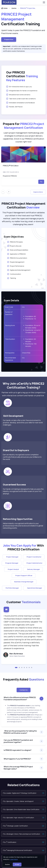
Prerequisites (10, 353)
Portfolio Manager (12, 588)
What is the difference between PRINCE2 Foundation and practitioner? (20, 698)
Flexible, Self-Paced (14, 107)
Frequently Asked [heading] (24, 679)
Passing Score (10, 325)
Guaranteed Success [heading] (14, 485)
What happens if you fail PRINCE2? (17, 759)
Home (4, 8)
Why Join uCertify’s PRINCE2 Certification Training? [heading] (23, 386)
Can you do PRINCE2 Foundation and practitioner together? (18, 741)
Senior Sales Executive (17, 656)
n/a (23, 307)
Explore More (38, 192)
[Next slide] (9, 192)
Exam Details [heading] (11, 300)
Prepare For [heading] (23, 126)
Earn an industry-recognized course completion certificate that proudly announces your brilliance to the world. (22, 457)
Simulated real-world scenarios (18, 95)
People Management (16, 262)
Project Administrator (34, 563)
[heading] (23, 19)
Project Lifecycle (14, 246)
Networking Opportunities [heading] (18, 519)
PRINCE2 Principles (15, 242)
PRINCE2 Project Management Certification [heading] (23, 206)
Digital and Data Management (19, 270)
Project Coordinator (34, 557)
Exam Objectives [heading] (14, 237)
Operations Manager (34, 588)
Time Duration (10, 339)
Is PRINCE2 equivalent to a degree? (18, 750)
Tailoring (12, 278)
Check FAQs (26, 353)
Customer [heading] (23, 602)
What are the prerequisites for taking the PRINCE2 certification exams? (20, 732)
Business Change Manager (24, 582)
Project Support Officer (24, 575)
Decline (7, 864)
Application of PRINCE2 (16, 254)
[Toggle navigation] (44, 2)
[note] (23, 685)
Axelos (14, 8)
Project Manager (12, 557)
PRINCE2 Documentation (17, 258)
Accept (17, 864)
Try (41, 182)
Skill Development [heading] (13, 416)
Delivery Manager (33, 569)
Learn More (14, 859)
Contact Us (24, 690)
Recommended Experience (10, 359)
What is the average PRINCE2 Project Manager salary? (18, 768)
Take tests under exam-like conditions (21, 99)
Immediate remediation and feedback (21, 103)
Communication (14, 274)
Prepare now (9, 39)
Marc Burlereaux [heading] (16, 654)
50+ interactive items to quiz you (19, 87)
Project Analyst (13, 569)
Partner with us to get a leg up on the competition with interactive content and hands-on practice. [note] (23, 394)
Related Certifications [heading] (24, 785)
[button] (16, 668)
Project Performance (16, 266)
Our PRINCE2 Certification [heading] (22, 76)
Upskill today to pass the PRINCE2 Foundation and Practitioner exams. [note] (23, 32)
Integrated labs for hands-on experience (22, 91)
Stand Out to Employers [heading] (16, 450)
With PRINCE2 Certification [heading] (23, 547)
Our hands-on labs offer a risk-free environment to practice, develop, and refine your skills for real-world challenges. (23, 423)
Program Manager (12, 563)
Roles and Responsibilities (18, 250)
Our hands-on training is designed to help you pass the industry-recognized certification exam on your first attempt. (23, 491)
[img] (23, 154)
